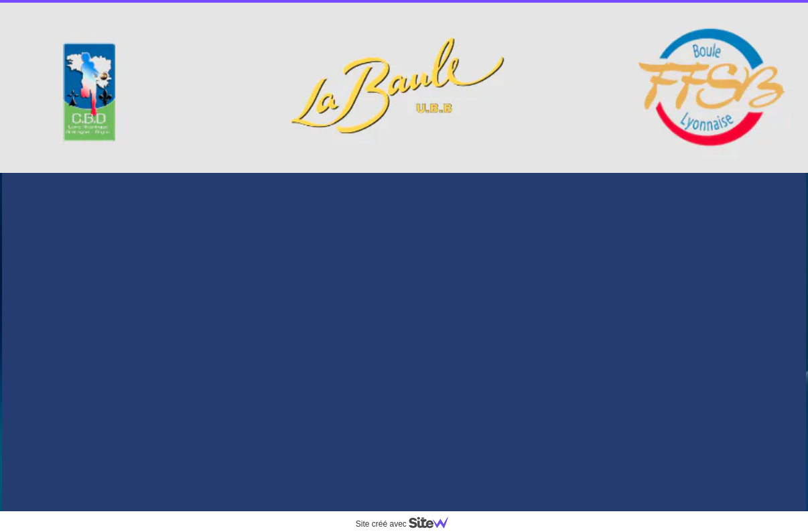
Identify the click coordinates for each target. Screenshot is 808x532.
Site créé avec (407, 524)
